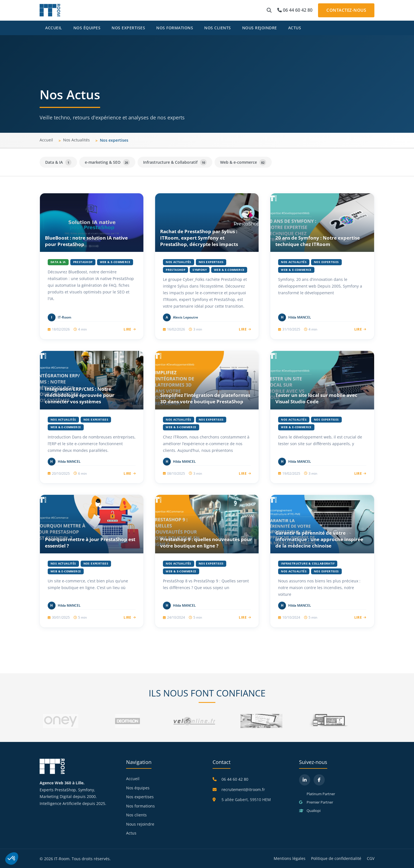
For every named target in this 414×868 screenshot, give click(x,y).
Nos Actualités (76, 140)
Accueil (54, 28)
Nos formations (175, 28)
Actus (295, 28)
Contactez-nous (346, 10)
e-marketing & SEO (107, 162)
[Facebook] (319, 780)
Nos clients (218, 28)
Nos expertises (128, 28)
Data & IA (58, 162)
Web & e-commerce (243, 162)
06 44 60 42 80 (295, 10)
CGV (371, 858)
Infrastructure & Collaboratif (175, 162)
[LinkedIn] (305, 780)
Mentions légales (290, 858)
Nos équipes (87, 28)
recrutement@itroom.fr (243, 789)
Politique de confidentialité (336, 858)
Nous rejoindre (260, 28)
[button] (269, 10)
